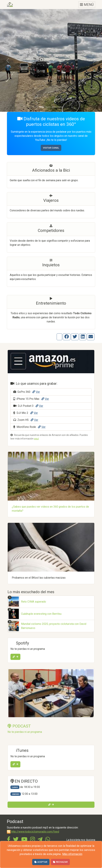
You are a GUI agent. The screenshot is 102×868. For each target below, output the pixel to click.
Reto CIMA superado (34, 602)
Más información (72, 854)
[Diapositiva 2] (48, 107)
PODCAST (19, 726)
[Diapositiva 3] (54, 107)
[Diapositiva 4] (60, 107)
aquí (36, 439)
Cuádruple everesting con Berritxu (41, 614)
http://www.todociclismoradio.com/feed (33, 832)
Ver (36, 392)
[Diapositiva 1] (42, 107)
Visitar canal (51, 148)
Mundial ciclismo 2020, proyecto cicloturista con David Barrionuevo (54, 626)
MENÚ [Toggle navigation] (87, 5)
